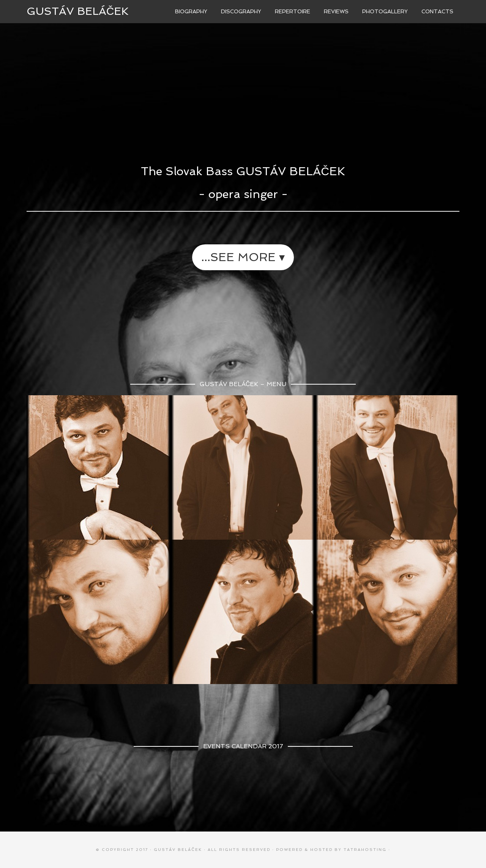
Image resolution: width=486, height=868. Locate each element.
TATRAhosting (365, 850)
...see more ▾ (243, 257)
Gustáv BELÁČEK (78, 11)
